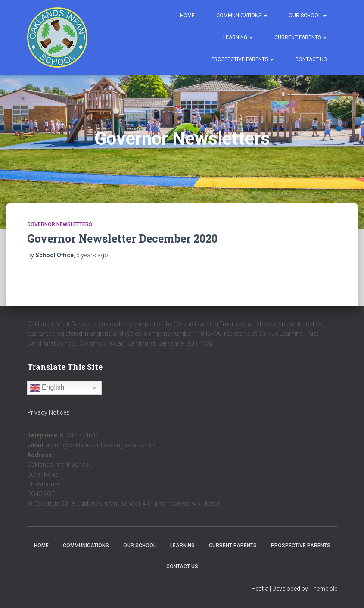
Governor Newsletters (60, 224)
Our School (308, 16)
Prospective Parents (242, 59)
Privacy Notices (48, 412)
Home (187, 16)
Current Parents (300, 37)
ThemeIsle (323, 589)
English (47, 388)
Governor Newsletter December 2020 (122, 239)
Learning (238, 37)
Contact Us (311, 59)
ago (92, 255)
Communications (242, 16)
